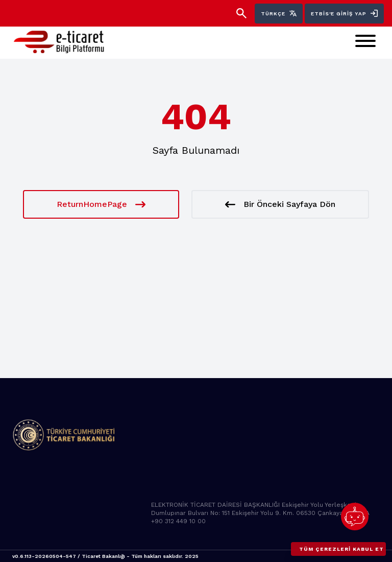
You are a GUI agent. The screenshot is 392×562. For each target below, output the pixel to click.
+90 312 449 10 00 (178, 521)
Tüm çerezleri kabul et (341, 549)
